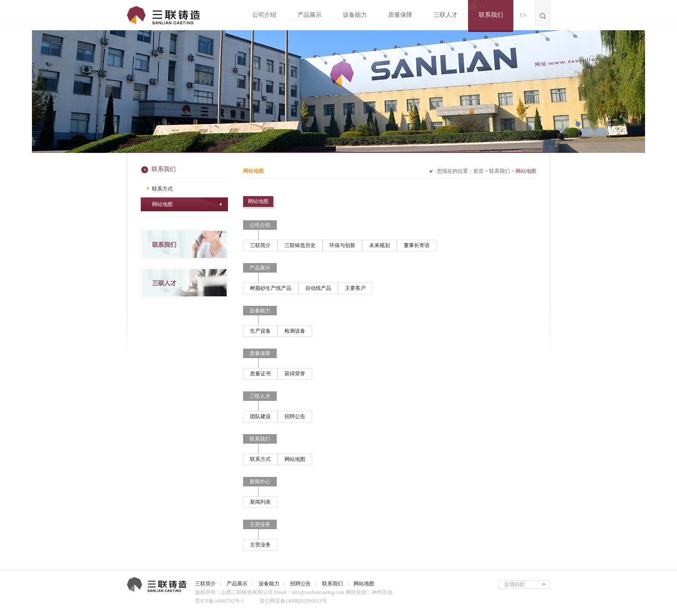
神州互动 (382, 592)
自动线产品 (318, 288)
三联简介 (260, 245)
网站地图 (162, 204)
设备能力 (355, 15)
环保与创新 (342, 245)
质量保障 (400, 15)
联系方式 (162, 189)
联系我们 (491, 15)
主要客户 (355, 288)
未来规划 (380, 245)
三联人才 (446, 15)
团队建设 (260, 416)
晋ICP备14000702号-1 (220, 601)
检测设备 (295, 331)
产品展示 (310, 15)
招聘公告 (295, 416)
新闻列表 (260, 502)
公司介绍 (264, 15)
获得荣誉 (295, 374)
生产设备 (260, 331)
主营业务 (260, 545)
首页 (478, 171)
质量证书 (260, 374)
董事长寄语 (417, 245)
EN (523, 15)
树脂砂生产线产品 (271, 288)
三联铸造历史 (300, 245)
